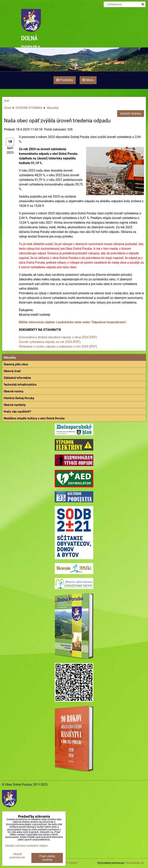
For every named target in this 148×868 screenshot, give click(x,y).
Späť (7, 101)
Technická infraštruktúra (20, 384)
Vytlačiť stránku (131, 114)
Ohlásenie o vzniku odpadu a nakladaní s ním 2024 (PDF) (58, 346)
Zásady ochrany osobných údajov (26, 846)
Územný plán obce (16, 364)
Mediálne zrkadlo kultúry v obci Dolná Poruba (34, 418)
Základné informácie (17, 378)
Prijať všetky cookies (47, 858)
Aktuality (10, 357)
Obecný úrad (12, 371)
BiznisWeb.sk (135, 863)
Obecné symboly (15, 405)
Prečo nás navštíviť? (17, 411)
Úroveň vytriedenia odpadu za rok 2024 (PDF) (50, 342)
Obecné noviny (13, 391)
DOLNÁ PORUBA (31, 43)
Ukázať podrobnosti (17, 856)
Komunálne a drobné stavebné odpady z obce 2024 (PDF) (58, 337)
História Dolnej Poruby (19, 398)
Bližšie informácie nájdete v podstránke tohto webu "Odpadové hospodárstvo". (73, 322)
